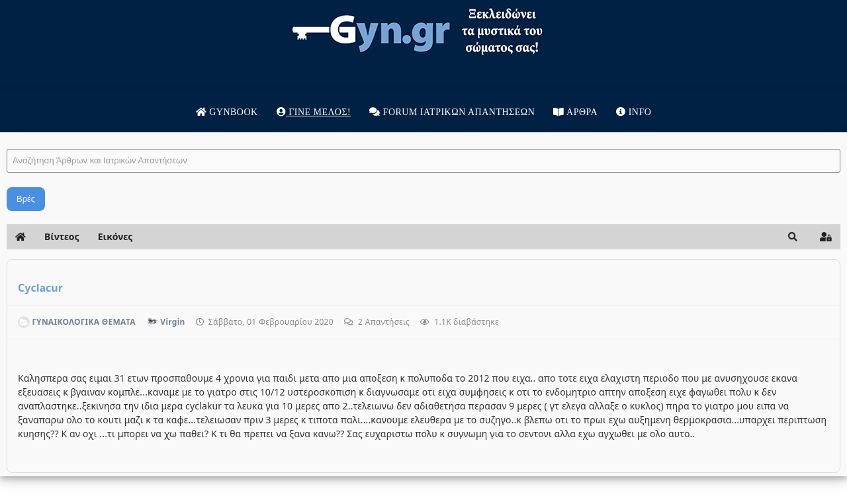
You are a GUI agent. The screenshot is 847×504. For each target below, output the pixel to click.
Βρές (26, 199)
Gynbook (227, 112)
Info (634, 112)
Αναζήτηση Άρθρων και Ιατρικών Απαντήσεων (7, 136)
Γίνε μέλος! (314, 112)
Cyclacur (40, 288)
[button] (793, 237)
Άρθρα (575, 112)
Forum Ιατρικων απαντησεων (452, 112)
